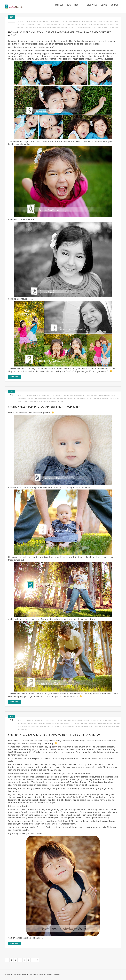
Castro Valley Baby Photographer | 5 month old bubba (44, 407)
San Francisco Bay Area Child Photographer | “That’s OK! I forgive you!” (55, 735)
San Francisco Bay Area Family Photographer (49, 27)
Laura (21, 21)
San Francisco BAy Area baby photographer (94, 398)
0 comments (43, 21)
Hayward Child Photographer (45, 24)
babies (30, 395)
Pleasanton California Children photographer (91, 24)
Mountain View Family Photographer (53, 723)
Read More (15, 377)
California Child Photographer (103, 21)
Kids (35, 21)
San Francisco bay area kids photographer (79, 27)
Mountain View (36, 723)
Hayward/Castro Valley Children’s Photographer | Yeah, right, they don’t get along (60, 34)
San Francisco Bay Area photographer (106, 27)
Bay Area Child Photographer (64, 21)
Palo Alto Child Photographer (65, 24)
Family (30, 21)
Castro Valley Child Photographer (29, 398)
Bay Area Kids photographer (84, 21)
